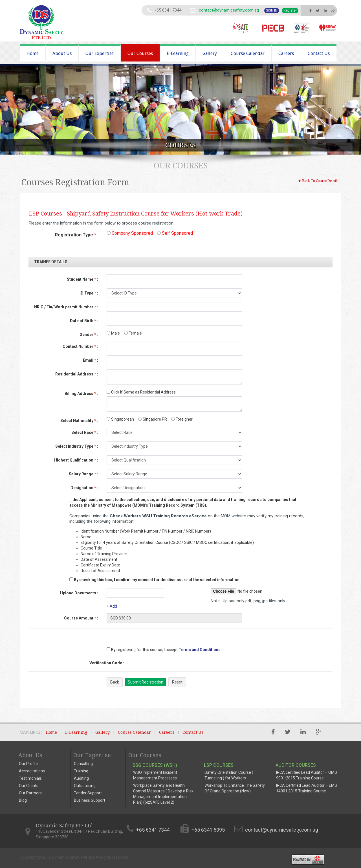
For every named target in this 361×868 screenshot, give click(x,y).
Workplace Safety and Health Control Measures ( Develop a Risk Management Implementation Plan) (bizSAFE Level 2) (163, 794)
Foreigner (182, 419)
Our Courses (140, 53)
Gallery (210, 53)
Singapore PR (153, 419)
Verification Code (107, 663)
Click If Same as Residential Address (141, 392)
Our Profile (28, 764)
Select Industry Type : (77, 446)
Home (33, 53)
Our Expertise (100, 53)
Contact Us (319, 53)
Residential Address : (77, 374)
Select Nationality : (79, 421)
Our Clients (29, 786)
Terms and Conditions (200, 650)
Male (113, 333)
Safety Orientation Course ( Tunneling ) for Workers (229, 775)
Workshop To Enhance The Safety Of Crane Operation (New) (235, 788)
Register (290, 10)
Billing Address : (81, 394)
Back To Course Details (318, 181)
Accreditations (32, 771)
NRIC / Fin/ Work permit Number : (66, 307)
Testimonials (30, 778)
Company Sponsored (130, 233)
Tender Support (88, 793)
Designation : (84, 488)
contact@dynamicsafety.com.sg (229, 10)
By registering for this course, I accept (142, 650)
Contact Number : (80, 346)
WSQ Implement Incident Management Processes (155, 775)
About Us (62, 53)
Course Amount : (81, 618)
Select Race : (85, 432)
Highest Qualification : (76, 460)
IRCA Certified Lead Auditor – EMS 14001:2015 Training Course (307, 788)
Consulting (83, 764)
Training (81, 771)
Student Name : (82, 279)
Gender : (89, 335)
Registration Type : (77, 235)
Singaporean (120, 419)
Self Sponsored (175, 233)
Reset (177, 682)
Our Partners (30, 793)
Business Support (90, 800)
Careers (286, 53)
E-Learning (178, 53)
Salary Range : (83, 474)
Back (115, 682)
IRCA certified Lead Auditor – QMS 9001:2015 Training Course (307, 775)
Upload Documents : (79, 593)
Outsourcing (85, 786)
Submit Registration (146, 682)
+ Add (112, 606)
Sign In (272, 10)
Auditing (81, 778)
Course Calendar (248, 53)
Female (133, 333)
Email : (91, 360)
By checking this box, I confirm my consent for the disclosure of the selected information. (157, 580)
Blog (23, 800)
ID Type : (89, 293)
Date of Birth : (84, 321)
